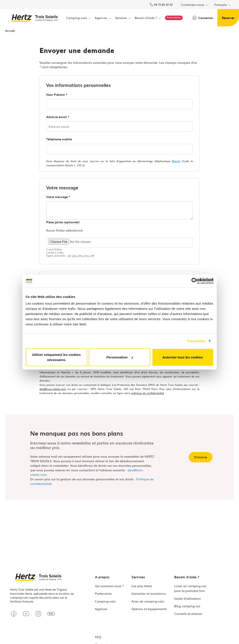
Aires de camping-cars (148, 601)
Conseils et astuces (188, 614)
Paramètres (196, 341)
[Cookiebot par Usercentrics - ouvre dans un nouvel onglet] (195, 281)
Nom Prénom (56, 94)
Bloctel (176, 161)
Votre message (57, 197)
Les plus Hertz (142, 586)
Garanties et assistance (149, 593)
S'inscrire (201, 457)
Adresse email (57, 117)
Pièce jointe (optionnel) (63, 222)
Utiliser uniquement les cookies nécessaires (56, 357)
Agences (101, 609)
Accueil (10, 31)
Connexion (203, 18)
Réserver (228, 18)
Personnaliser (120, 357)
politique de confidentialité (148, 393)
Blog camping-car (187, 606)
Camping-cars (105, 601)
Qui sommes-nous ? (109, 586)
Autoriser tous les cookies (183, 357)
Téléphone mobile (59, 139)
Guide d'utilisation (188, 598)
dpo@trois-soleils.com (53, 389)
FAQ (98, 637)
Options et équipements (149, 609)
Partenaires (103, 593)
